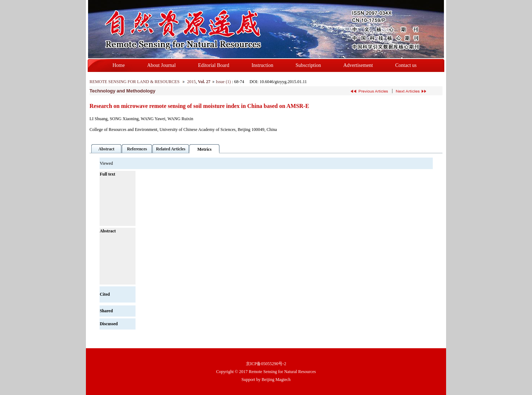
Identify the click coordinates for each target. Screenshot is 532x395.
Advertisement (358, 65)
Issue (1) (223, 82)
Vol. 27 (204, 82)
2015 (191, 82)
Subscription (308, 65)
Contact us (406, 65)
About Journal (161, 65)
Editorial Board (214, 65)
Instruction (263, 65)
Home (119, 65)
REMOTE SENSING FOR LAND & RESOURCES (134, 82)
